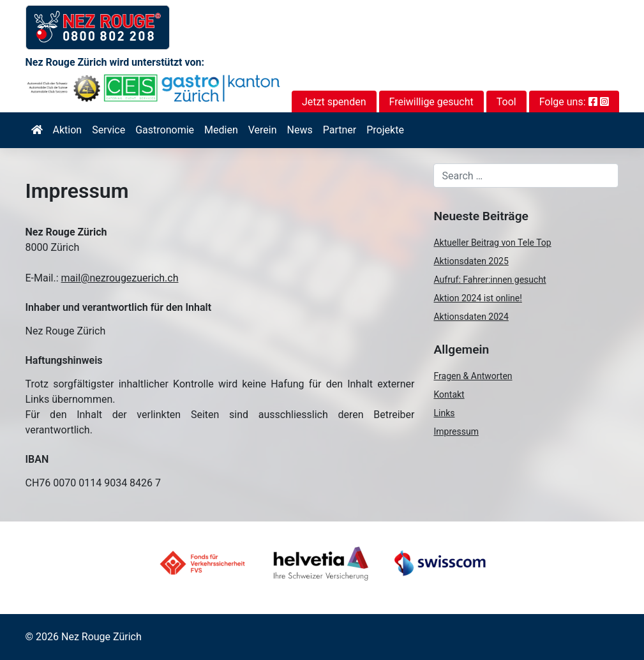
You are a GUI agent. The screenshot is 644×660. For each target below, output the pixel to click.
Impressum (456, 431)
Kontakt (449, 394)
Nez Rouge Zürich (101, 637)
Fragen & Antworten (473, 376)
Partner (340, 130)
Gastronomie (165, 130)
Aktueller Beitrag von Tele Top (492, 243)
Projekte (385, 130)
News (300, 130)
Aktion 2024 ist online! (477, 298)
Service (109, 130)
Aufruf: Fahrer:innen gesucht (490, 280)
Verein (263, 130)
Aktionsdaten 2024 (471, 317)
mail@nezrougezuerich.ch (120, 278)
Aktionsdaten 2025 (471, 261)
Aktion (68, 130)
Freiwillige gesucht (431, 102)
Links (444, 413)
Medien (221, 130)
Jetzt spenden (334, 102)
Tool (506, 102)
